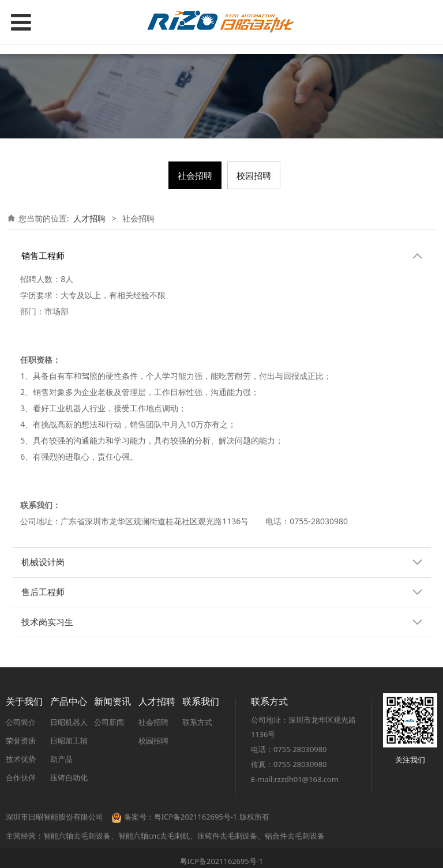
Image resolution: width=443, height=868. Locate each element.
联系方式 (197, 722)
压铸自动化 (69, 777)
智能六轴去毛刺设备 (77, 836)
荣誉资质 (21, 741)
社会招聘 (195, 175)
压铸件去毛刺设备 (227, 836)
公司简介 (21, 722)
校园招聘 (254, 175)
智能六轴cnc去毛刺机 (154, 836)
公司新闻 (109, 722)
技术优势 (21, 759)
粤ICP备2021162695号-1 (221, 861)
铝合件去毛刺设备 (295, 836)
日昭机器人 (69, 722)
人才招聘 (89, 218)
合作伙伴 (21, 777)
